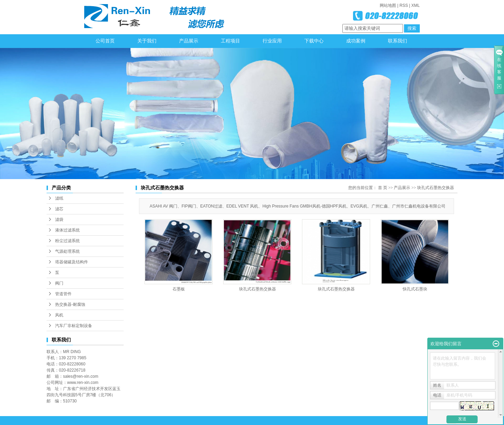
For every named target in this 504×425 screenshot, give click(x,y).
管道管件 (63, 294)
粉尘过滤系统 (67, 241)
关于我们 (147, 41)
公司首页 (105, 41)
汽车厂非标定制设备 (74, 326)
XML (415, 5)
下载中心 (314, 41)
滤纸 (59, 198)
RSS (404, 5)
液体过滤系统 (67, 230)
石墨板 (179, 289)
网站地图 (388, 5)
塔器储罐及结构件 (72, 262)
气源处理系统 (67, 251)
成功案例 (356, 41)
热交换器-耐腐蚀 (70, 304)
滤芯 (59, 209)
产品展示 (189, 41)
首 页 (383, 188)
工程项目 (230, 41)
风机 (59, 315)
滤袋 (59, 220)
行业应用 (272, 41)
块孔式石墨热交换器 (436, 188)
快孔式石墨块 (415, 289)
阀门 (59, 283)
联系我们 (398, 41)
